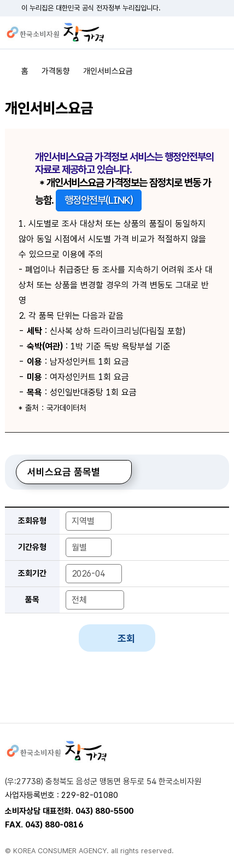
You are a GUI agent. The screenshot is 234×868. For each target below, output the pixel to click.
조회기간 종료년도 (125, 564)
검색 (202, 33)
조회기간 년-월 (65, 564)
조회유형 (32, 521)
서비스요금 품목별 (64, 472)
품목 (32, 600)
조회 (126, 638)
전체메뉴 (221, 33)
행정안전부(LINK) (99, 200)
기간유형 (32, 547)
